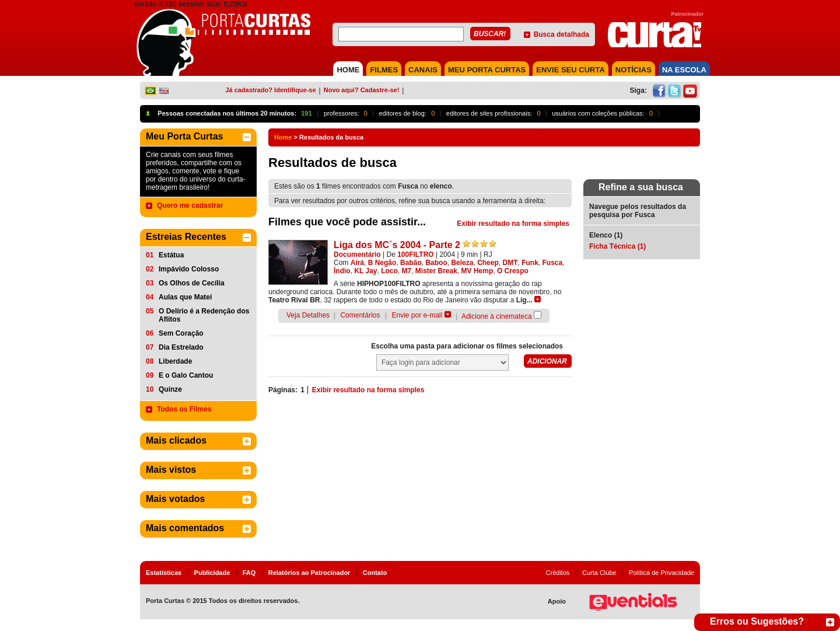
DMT (510, 263)
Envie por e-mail (417, 315)
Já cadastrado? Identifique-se (270, 90)
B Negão (382, 263)
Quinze (170, 389)
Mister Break (436, 271)
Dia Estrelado (181, 347)
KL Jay (365, 271)
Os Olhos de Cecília (192, 283)
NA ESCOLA (684, 70)
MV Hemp (477, 271)
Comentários (360, 315)
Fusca (553, 263)
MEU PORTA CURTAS (487, 70)
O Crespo (513, 271)
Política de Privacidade (661, 573)
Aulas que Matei (185, 297)
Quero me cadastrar (190, 205)
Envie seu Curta (570, 70)
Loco (389, 271)
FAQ (249, 573)
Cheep (488, 263)
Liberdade (175, 361)
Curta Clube (599, 573)
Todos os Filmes (184, 409)
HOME (348, 70)
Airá (357, 263)
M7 (407, 271)
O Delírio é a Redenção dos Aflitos (204, 315)
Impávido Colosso (189, 269)
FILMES (384, 70)
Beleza (462, 263)
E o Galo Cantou (186, 375)
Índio (342, 271)
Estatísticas (164, 573)
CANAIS (423, 70)
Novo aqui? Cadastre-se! (362, 90)
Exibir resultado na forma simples (513, 224)
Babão (411, 263)
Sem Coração (181, 333)
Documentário (357, 255)
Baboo (436, 263)
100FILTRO (415, 255)
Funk (530, 263)
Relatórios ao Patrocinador (309, 573)
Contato (375, 573)
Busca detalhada (561, 34)
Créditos (558, 573)
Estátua (171, 255)
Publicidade (212, 573)
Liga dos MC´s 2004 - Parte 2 (397, 245)
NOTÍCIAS (633, 70)
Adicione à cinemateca (497, 316)
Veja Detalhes (308, 315)
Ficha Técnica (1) (617, 246)
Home (283, 137)
